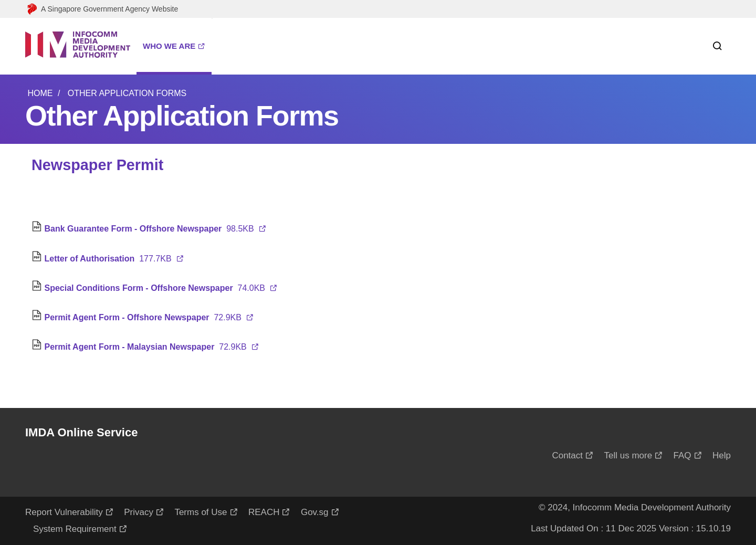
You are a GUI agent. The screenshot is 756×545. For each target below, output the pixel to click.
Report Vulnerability (64, 512)
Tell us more (628, 455)
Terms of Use (201, 512)
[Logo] (78, 46)
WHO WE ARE (169, 46)
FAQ (682, 455)
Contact (567, 455)
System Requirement (75, 529)
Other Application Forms (127, 93)
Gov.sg (315, 512)
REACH (264, 512)
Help (722, 455)
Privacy (139, 512)
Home (40, 93)
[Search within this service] (713, 46)
